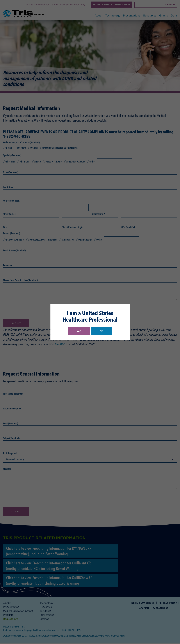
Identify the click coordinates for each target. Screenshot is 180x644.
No (102, 331)
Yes (79, 331)
